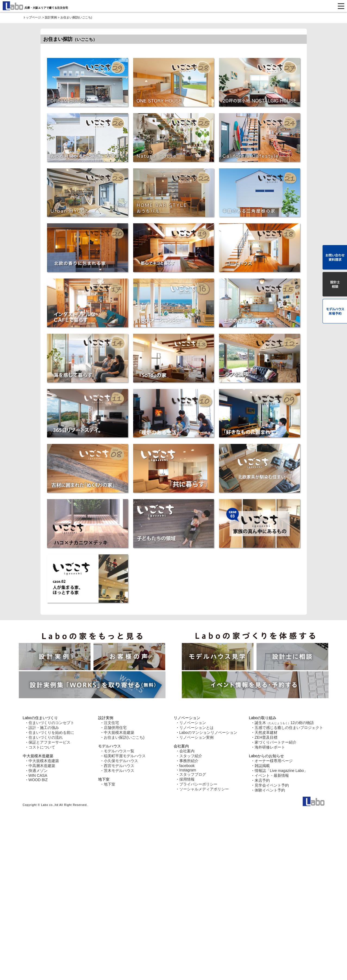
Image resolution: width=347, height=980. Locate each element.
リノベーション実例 (196, 737)
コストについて (42, 747)
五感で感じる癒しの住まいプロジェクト (289, 728)
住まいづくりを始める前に (51, 732)
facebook (187, 766)
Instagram (188, 770)
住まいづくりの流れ (46, 737)
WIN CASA (38, 775)
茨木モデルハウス (119, 771)
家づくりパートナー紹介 (276, 742)
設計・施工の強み (44, 728)
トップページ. (32, 17)
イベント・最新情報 (272, 775)
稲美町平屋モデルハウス (125, 756)
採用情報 (187, 779)
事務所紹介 (189, 761)
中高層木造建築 (42, 766)
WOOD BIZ (38, 780)
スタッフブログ (193, 774)
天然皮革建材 (266, 732)
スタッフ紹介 (191, 756)
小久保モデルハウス (121, 761)
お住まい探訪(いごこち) (124, 737)
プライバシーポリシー (198, 784)
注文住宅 (111, 723)
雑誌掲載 (262, 766)
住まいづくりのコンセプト (51, 723)
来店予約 (262, 780)
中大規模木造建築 (44, 761)
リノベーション (193, 723)
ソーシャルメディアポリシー (204, 789)
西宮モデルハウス (119, 766)
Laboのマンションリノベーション (208, 732)
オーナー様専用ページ (274, 761)
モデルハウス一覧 (119, 751)
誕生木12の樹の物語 (284, 723)
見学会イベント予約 (272, 785)
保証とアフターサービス (49, 742)
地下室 (110, 784)
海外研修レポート (270, 747)
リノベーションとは (196, 728)
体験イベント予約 (270, 790)
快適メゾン (38, 771)
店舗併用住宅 (115, 728)
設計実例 (51, 17)
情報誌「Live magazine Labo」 (281, 771)
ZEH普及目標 (266, 737)
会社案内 (187, 751)
